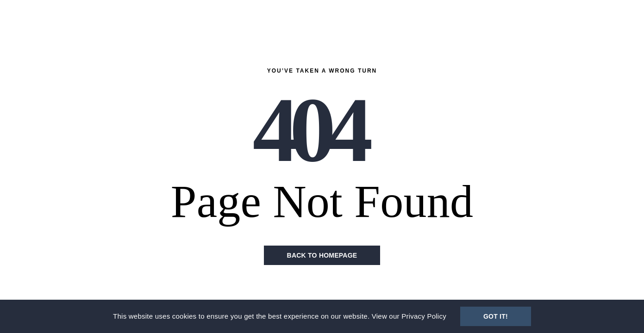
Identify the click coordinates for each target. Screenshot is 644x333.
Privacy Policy (424, 316)
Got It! (496, 316)
